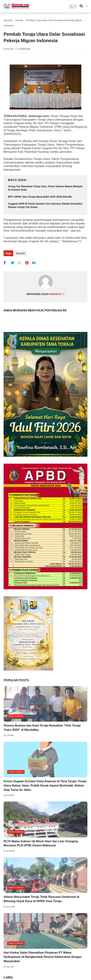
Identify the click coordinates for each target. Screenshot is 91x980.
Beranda (8, 20)
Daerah (19, 20)
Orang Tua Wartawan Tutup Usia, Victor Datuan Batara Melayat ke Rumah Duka (45, 188)
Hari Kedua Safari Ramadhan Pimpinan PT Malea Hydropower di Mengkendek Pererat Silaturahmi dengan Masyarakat (43, 957)
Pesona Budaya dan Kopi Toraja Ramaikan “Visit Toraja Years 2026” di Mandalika (42, 728)
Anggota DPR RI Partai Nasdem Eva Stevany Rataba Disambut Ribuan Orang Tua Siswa (45, 205)
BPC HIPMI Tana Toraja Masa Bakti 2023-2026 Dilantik (40, 197)
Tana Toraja (16, 716)
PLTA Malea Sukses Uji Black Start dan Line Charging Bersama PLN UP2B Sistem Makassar (41, 843)
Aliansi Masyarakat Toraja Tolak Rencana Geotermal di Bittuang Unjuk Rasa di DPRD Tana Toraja (41, 899)
